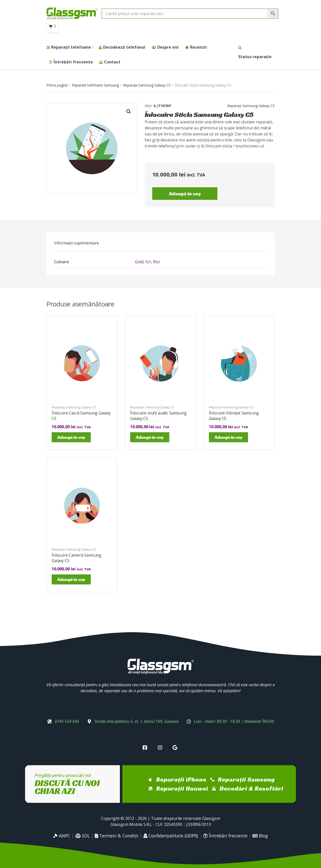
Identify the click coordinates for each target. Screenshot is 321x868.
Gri (148, 262)
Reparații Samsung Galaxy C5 (147, 85)
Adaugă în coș (185, 194)
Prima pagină (57, 85)
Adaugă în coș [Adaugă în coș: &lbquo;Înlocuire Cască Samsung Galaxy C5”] (71, 437)
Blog (260, 836)
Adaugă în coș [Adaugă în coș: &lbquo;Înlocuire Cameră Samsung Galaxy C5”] (71, 579)
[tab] (76, 243)
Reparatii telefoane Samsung (95, 85)
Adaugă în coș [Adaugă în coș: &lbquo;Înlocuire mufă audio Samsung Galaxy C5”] (150, 437)
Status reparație (255, 57)
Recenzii (198, 47)
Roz (156, 262)
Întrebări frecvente (73, 62)
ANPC (62, 836)
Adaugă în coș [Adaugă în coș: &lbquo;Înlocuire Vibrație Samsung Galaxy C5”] (228, 437)
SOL (83, 836)
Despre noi (168, 47)
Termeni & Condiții (117, 836)
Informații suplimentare (76, 243)
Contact (112, 62)
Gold (139, 262)
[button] (129, 112)
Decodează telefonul (124, 47)
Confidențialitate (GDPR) (171, 836)
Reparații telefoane (71, 47)
